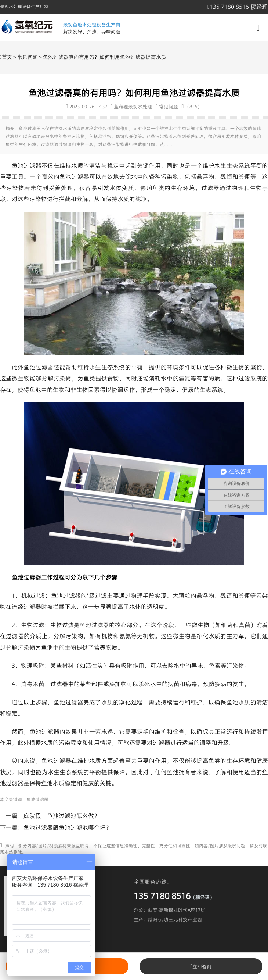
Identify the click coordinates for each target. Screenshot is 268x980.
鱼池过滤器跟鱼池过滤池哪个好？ (68, 827)
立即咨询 (201, 966)
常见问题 (28, 57)
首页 (7, 57)
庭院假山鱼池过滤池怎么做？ (62, 816)
